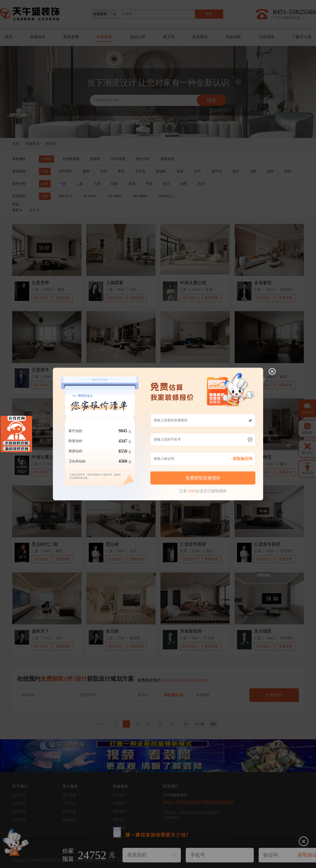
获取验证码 (238, 438)
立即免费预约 (208, 460)
